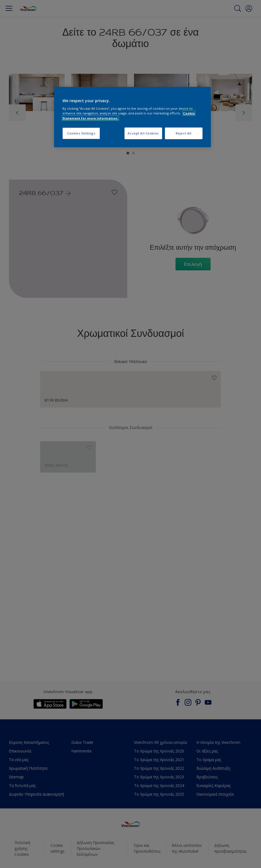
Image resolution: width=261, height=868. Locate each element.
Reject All (184, 133)
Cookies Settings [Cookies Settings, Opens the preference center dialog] (81, 133)
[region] (132, 117)
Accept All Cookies (143, 133)
